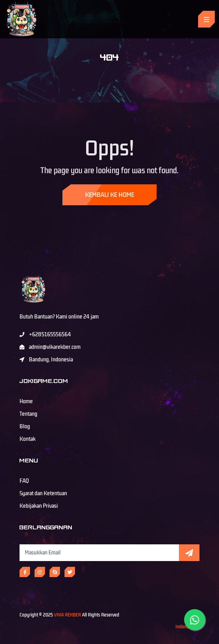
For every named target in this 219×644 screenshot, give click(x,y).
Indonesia (185, 627)
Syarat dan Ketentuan (43, 493)
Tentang (28, 414)
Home (26, 401)
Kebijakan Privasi (39, 506)
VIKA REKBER (67, 615)
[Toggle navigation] (206, 19)
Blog (25, 427)
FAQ (24, 481)
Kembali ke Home (110, 195)
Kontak (28, 439)
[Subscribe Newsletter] (99, 553)
